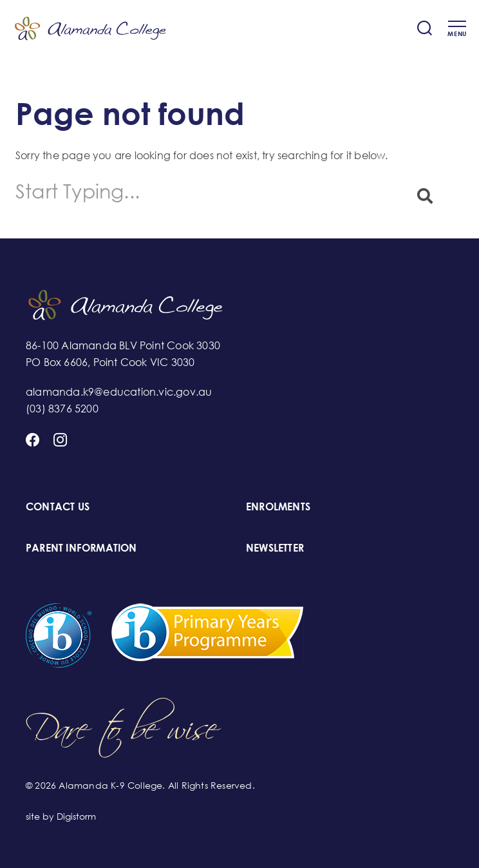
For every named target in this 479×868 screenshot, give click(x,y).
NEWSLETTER (275, 548)
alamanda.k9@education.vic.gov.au (119, 392)
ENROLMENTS (278, 506)
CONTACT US (58, 506)
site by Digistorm (61, 816)
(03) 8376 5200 (62, 409)
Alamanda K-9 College (90, 29)
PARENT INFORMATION (81, 548)
